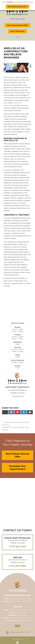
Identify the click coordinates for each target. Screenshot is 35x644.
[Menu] (17, 642)
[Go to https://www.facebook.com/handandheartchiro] (16, 626)
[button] (17, 455)
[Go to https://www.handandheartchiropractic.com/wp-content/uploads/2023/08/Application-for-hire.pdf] (17, 633)
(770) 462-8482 (17, 566)
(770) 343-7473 (17, 19)
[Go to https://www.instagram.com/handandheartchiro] (19, 626)
